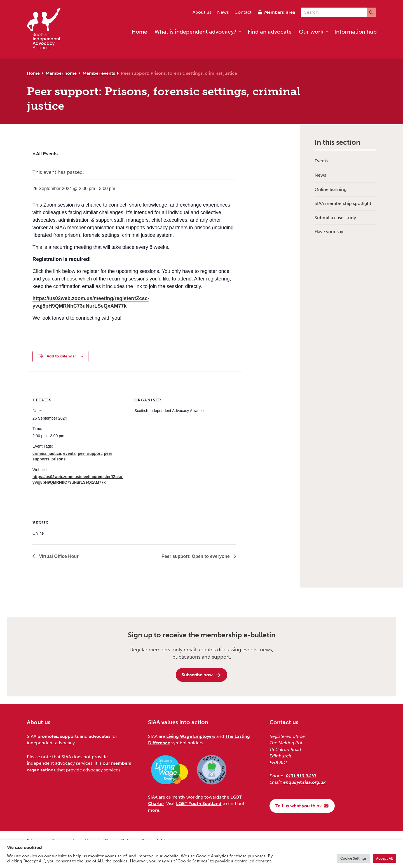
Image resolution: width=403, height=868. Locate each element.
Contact (243, 12)
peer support (90, 453)
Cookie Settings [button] (353, 858)
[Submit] (371, 12)
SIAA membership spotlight (343, 203)
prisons (59, 459)
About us (202, 12)
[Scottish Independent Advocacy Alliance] (46, 29)
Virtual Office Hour (58, 556)
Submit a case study (335, 218)
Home (33, 73)
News (223, 12)
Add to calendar (61, 356)
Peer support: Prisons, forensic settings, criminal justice (179, 73)
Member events (99, 73)
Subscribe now (201, 675)
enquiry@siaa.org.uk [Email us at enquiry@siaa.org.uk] (304, 782)
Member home (61, 73)
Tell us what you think (302, 806)
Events (321, 161)
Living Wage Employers (191, 736)
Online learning (331, 189)
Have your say (329, 232)
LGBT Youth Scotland (199, 803)
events (69, 453)
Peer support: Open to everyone (196, 556)
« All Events (45, 154)
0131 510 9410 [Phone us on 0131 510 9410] (301, 776)
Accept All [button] (384, 858)
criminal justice (47, 453)
